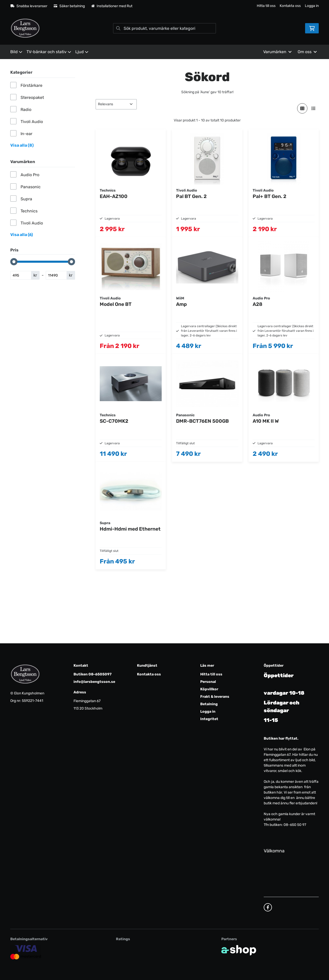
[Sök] (164, 28)
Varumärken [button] (277, 52)
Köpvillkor (209, 689)
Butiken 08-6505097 (93, 674)
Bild (16, 52)
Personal (208, 682)
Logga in (312, 6)
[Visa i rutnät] (302, 108)
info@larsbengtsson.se (94, 682)
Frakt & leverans (215, 697)
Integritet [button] (209, 719)
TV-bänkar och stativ (49, 52)
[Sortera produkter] (116, 104)
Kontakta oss (290, 6)
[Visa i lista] (314, 108)
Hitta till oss (266, 6)
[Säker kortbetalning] (26, 952)
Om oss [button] (307, 52)
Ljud (82, 52)
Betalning (209, 704)
